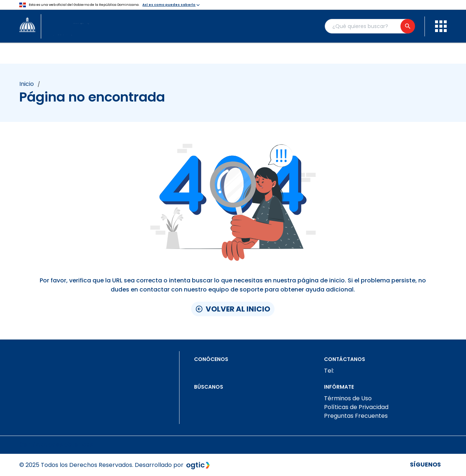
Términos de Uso (348, 398)
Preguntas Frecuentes (356, 416)
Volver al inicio (233, 309)
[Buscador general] (370, 26)
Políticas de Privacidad (356, 407)
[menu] (441, 26)
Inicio (27, 84)
